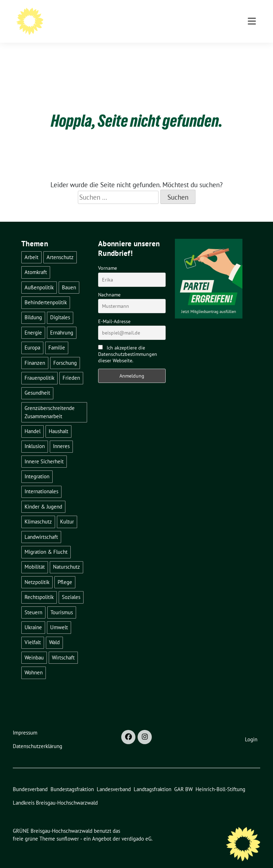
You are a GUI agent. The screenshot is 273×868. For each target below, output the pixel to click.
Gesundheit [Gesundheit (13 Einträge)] (37, 382)
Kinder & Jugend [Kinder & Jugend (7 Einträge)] (43, 496)
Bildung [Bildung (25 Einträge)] (33, 306)
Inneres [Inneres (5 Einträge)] (61, 435)
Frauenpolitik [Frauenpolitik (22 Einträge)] (39, 367)
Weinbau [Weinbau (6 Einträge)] (34, 646)
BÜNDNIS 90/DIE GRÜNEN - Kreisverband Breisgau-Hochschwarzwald (146, 25)
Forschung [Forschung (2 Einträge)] (65, 352)
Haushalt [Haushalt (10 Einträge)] (58, 420)
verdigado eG (136, 828)
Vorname (108, 257)
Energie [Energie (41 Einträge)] (33, 322)
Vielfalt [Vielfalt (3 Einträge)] (33, 631)
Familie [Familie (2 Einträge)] (57, 336)
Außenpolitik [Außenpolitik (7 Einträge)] (39, 276)
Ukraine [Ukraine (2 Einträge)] (33, 616)
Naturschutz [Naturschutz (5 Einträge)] (66, 556)
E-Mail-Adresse (114, 310)
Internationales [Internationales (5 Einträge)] (41, 480)
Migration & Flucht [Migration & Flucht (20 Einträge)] (46, 541)
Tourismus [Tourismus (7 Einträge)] (62, 601)
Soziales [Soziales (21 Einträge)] (71, 586)
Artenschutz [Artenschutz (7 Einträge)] (60, 246)
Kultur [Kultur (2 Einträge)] (67, 511)
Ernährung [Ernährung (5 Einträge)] (62, 322)
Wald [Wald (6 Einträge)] (54, 631)
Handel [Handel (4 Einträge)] (33, 420)
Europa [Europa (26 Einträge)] (32, 336)
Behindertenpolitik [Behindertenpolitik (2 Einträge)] (46, 291)
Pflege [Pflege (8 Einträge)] (65, 571)
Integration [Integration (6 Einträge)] (37, 465)
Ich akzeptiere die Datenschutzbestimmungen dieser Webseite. (128, 343)
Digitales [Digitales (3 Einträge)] (60, 306)
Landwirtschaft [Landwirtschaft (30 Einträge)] (41, 526)
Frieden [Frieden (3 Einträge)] (71, 367)
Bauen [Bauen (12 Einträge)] (69, 276)
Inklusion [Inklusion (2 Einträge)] (35, 435)
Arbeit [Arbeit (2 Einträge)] (31, 246)
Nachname (109, 284)
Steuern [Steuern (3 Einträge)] (33, 601)
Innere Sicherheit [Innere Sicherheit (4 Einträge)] (44, 450)
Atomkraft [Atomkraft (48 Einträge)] (36, 261)
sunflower (68, 828)
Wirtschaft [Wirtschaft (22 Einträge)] (63, 646)
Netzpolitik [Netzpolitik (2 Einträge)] (37, 571)
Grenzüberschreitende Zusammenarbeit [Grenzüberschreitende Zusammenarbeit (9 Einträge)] (50, 401)
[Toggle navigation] (252, 51)
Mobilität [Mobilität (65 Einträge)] (35, 556)
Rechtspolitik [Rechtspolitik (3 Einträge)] (39, 586)
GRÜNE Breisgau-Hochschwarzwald (105, 15)
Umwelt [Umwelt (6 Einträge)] (59, 616)
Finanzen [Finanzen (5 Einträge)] (35, 352)
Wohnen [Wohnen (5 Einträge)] (34, 661)
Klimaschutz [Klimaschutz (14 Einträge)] (38, 511)
